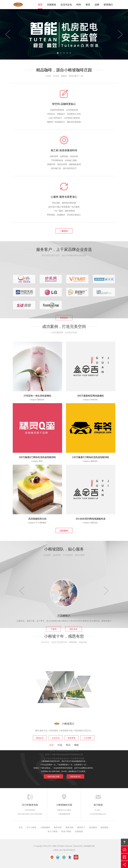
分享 (124, 864)
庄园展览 (52, 5)
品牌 (97, 5)
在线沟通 (124, 850)
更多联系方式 (68, 772)
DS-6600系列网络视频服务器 (91, 505)
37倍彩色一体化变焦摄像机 (37, 382)
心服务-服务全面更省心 (64, 197)
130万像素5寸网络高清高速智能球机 (91, 443)
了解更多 (64, 231)
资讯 (88, 5)
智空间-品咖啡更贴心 (64, 104)
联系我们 (108, 5)
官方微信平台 (124, 857)
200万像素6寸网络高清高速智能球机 (37, 443)
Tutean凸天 (19, 5)
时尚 (79, 5)
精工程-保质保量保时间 (64, 150)
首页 (40, 5)
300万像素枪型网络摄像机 (91, 382)
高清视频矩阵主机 (37, 505)
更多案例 (64, 531)
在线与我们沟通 (60, 772)
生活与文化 (66, 5)
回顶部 (124, 842)
